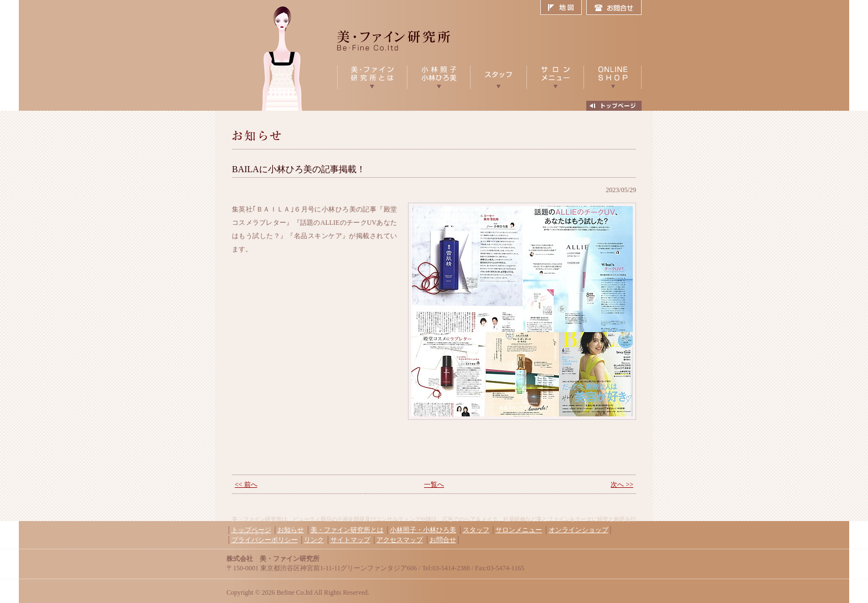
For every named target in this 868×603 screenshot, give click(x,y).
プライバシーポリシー (265, 540)
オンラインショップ (578, 530)
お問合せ (614, 8)
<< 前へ (246, 485)
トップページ (251, 530)
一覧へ (434, 485)
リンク (314, 540)
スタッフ (476, 530)
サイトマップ (350, 540)
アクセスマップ (400, 540)
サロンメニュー (519, 530)
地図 (563, 8)
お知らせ (291, 530)
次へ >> (622, 485)
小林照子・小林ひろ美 (423, 530)
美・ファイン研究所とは (347, 530)
